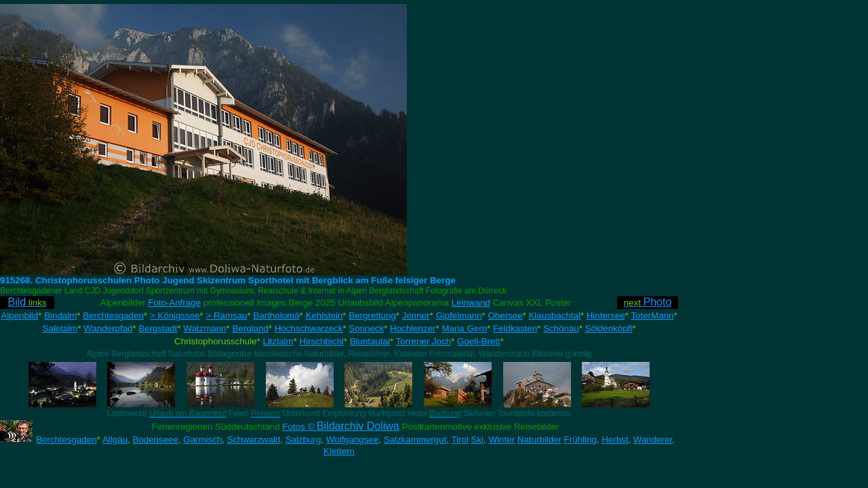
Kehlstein (324, 316)
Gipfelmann (458, 316)
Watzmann (204, 328)
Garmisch (202, 440)
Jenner (416, 316)
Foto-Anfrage (174, 303)
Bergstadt (158, 328)
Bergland (250, 328)
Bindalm (60, 316)
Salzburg (303, 440)
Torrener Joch (424, 341)
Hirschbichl (322, 341)
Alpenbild (19, 316)
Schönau (561, 328)
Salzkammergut (415, 440)
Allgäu (115, 440)
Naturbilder (539, 440)
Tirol (459, 440)
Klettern (339, 451)
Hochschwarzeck (309, 328)
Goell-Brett (479, 341)
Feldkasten (515, 328)
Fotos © (340, 427)
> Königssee (175, 316)
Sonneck (366, 328)
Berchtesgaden (113, 316)
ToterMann (652, 316)
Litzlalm (278, 341)
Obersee (505, 316)
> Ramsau (226, 316)
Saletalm (60, 328)
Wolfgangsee (353, 440)
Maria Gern (464, 328)
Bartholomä (276, 316)
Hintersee (606, 316)
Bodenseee (155, 440)
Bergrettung (372, 316)
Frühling (580, 440)
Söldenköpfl (609, 328)
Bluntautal (370, 341)
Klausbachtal (554, 316)
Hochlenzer (413, 328)
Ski (478, 440)
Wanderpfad (108, 328)
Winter (501, 440)
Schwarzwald (254, 440)
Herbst (615, 440)
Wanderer (653, 440)
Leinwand (471, 303)
